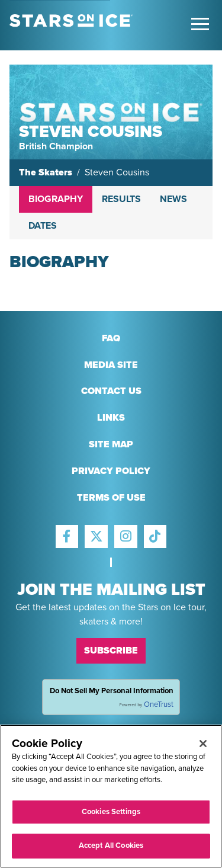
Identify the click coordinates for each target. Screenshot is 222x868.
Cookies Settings (111, 812)
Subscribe (111, 651)
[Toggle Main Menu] (200, 24)
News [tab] (173, 199)
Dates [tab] (43, 226)
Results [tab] (121, 199)
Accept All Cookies (111, 845)
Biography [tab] (56, 199)
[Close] (203, 744)
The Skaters (46, 172)
